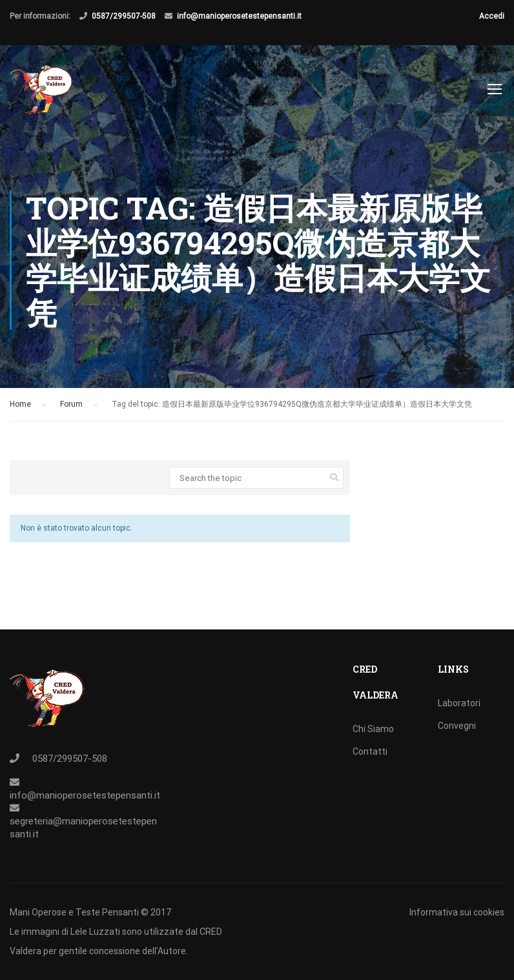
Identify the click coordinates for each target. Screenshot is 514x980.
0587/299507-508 (124, 16)
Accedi (492, 16)
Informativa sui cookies (457, 912)
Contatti (370, 751)
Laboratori (459, 703)
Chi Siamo (373, 729)
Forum (71, 404)
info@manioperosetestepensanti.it (239, 16)
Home (20, 404)
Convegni (457, 726)
